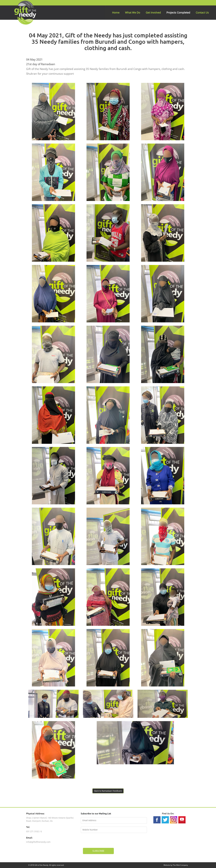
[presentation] (105, 840)
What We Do (133, 13)
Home (116, 13)
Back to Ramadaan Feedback (108, 791)
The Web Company (180, 865)
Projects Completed (178, 13)
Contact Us (202, 13)
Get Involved (153, 13)
